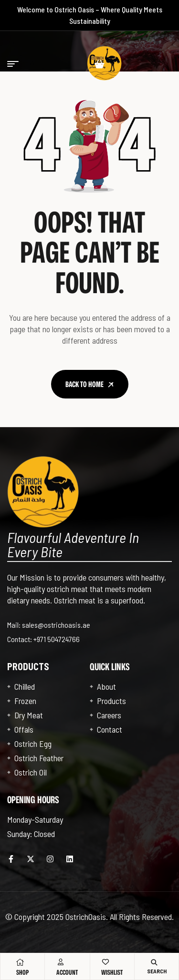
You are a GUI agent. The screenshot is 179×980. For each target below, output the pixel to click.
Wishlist (112, 972)
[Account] (61, 962)
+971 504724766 (57, 639)
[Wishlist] (105, 962)
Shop (22, 972)
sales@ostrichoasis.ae (56, 625)
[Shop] (20, 962)
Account (67, 972)
